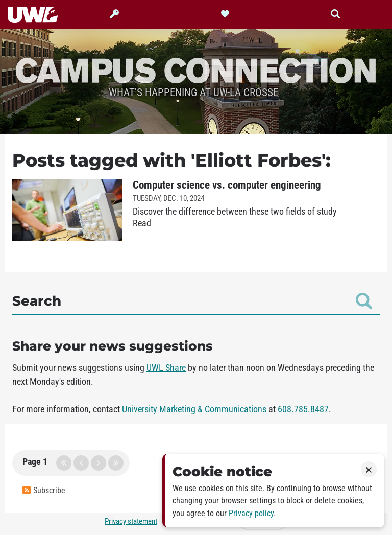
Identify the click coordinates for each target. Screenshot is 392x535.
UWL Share (166, 368)
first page (64, 463)
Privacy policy (251, 513)
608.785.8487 (303, 409)
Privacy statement (131, 521)
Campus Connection (196, 69)
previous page (81, 463)
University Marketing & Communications (194, 409)
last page (116, 463)
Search (192, 301)
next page (99, 463)
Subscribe (44, 490)
